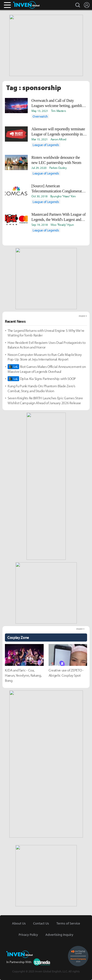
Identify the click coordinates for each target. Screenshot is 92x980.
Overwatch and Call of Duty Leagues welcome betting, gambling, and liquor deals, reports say (59, 103)
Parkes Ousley (58, 168)
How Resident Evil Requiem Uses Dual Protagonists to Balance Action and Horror (47, 345)
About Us (19, 923)
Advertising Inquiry (59, 935)
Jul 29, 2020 (39, 168)
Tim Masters (58, 111)
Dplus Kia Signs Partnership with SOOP (42, 379)
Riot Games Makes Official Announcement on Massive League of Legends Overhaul (47, 369)
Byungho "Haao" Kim (63, 196)
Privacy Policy (28, 935)
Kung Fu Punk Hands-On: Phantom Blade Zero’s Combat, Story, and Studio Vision (41, 388)
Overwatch (40, 116)
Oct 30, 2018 (39, 196)
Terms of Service (68, 923)
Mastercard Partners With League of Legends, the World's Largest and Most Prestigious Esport (59, 217)
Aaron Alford (58, 139)
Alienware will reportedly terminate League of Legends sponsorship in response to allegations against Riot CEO (58, 132)
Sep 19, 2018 (40, 225)
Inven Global (26, 5)
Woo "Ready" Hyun (62, 225)
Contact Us (41, 923)
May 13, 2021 (40, 111)
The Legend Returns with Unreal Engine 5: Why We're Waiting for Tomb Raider (46, 333)
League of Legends (46, 145)
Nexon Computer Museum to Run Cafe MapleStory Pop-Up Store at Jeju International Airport (45, 357)
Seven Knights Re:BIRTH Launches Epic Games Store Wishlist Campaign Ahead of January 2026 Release (45, 400)
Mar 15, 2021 (40, 139)
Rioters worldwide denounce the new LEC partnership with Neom (56, 160)
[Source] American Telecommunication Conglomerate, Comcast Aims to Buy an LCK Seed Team (59, 189)
